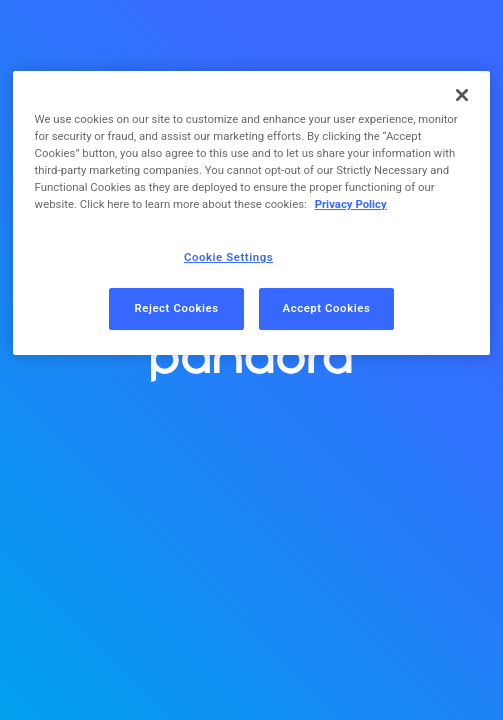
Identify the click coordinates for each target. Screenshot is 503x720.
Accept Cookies (327, 308)
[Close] (462, 95)
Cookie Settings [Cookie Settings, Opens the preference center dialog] (228, 257)
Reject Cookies (176, 308)
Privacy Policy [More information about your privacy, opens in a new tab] (351, 204)
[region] (252, 213)
